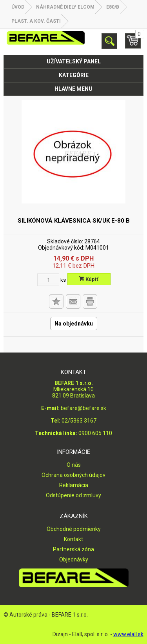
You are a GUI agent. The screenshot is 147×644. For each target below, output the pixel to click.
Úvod (18, 7)
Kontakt (73, 539)
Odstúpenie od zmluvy (73, 495)
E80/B (113, 7)
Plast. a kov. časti (36, 21)
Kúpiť (89, 279)
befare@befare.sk (83, 408)
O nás (74, 465)
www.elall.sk (128, 634)
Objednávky (74, 559)
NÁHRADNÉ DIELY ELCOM (65, 7)
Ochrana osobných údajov (73, 475)
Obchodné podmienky (74, 529)
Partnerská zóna (73, 549)
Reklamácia (74, 485)
